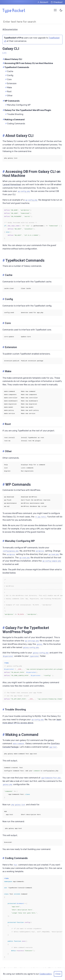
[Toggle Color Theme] (61, 11)
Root (8, 92)
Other (9, 96)
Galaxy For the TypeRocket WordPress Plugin (27, 110)
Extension (11, 83)
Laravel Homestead (12, 185)
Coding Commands (15, 124)
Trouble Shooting (14, 114)
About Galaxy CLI (12, 59)
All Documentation (10, 29)
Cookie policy (46, 974)
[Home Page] (14, 12)
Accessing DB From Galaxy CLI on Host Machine (28, 63)
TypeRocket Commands (16, 67)
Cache (9, 71)
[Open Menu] (55, 10)
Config (9, 75)
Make (9, 87)
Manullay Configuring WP (18, 105)
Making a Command (14, 120)
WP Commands (11, 101)
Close (58, 974)
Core (8, 79)
